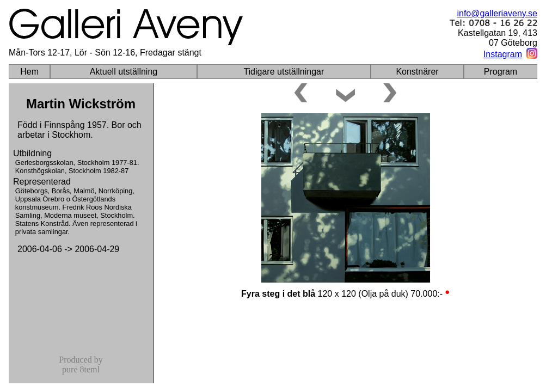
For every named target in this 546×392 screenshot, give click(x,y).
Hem (29, 72)
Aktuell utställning (124, 72)
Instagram (503, 54)
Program (501, 72)
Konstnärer (417, 72)
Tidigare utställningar (284, 72)
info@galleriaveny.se (497, 13)
